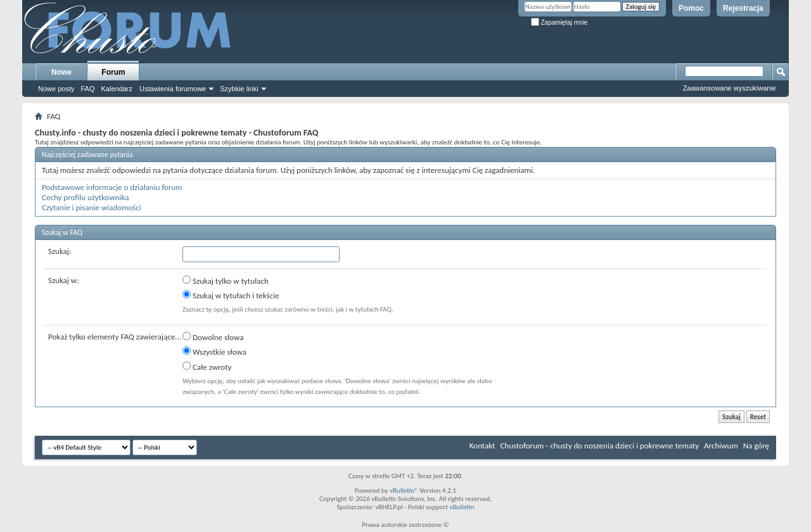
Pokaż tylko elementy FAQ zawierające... (115, 337)
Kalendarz (117, 89)
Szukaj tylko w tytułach (226, 281)
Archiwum (721, 446)
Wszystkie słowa (214, 351)
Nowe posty (56, 89)
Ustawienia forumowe (173, 89)
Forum (113, 72)
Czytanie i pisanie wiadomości (92, 207)
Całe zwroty (207, 367)
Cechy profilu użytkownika (85, 197)
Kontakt (482, 446)
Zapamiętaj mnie (559, 22)
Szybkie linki (239, 89)
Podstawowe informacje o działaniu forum (112, 187)
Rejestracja (743, 8)
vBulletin (462, 507)
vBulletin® (404, 491)
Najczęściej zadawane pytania (87, 155)
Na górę (756, 446)
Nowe (61, 72)
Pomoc (691, 8)
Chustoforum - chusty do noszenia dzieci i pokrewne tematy (599, 446)
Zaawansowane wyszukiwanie (730, 88)
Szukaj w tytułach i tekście (231, 295)
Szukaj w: (64, 280)
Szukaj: (60, 251)
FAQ (87, 89)
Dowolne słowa (213, 337)
